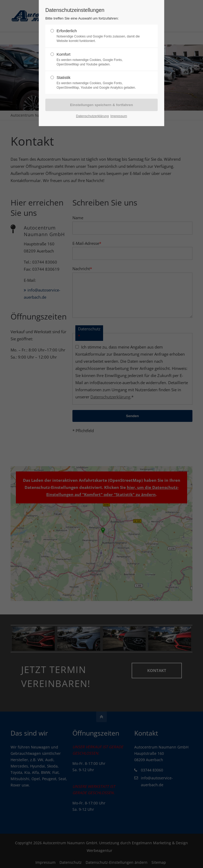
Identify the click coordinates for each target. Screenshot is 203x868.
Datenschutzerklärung (92, 116)
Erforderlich (99, 36)
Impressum (119, 116)
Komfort (99, 59)
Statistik (99, 83)
